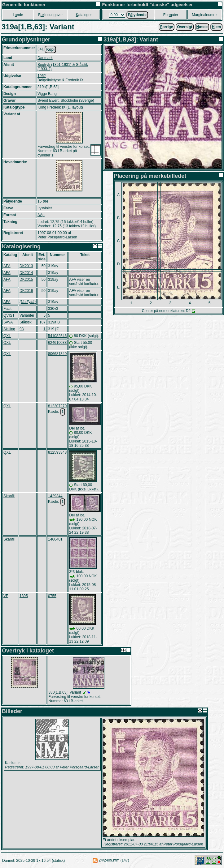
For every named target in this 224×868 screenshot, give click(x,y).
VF (6, 596)
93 (22, 329)
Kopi (50, 49)
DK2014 (26, 273)
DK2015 (26, 280)
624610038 (57, 343)
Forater (171, 15)
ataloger (84, 15)
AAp (41, 215)
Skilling (9, 329)
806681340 (57, 354)
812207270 (57, 406)
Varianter (27, 315)
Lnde (18, 15)
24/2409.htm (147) (114, 860)
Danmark (45, 58)
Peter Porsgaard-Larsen (57, 237)
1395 (24, 596)
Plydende (137, 15)
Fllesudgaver (50, 15)
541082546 (57, 336)
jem (216, 27)
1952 (42, 76)
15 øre (43, 201)
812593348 (57, 452)
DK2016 (26, 291)
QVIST (9, 315)
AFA (7, 266)
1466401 (55, 539)
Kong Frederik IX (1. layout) (60, 107)
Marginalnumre (204, 15)
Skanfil (9, 496)
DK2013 (26, 266)
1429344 (55, 496)
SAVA (8, 322)
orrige (167, 27)
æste (202, 27)
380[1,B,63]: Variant (65, 692)
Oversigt (185, 27)
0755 (52, 596)
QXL (7, 336)
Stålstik (26, 322)
